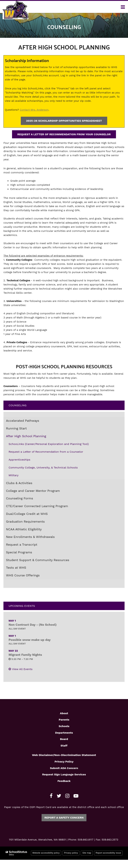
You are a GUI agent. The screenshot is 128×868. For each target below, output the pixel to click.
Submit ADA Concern (64, 768)
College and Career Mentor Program (33, 491)
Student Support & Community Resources (38, 560)
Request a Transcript (22, 544)
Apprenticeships (19, 460)
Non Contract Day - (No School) (33, 625)
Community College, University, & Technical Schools (43, 468)
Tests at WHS (16, 568)
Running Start (16, 428)
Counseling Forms (20, 498)
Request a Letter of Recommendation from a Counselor (46, 452)
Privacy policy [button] (71, 853)
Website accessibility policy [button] (46, 853)
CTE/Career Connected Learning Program (37, 506)
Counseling (18, 405)
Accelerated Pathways (23, 421)
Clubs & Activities (19, 483)
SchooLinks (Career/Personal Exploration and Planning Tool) (49, 444)
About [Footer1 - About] (64, 713)
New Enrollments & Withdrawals (30, 537)
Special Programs (19, 552)
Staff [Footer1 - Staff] (64, 746)
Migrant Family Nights (25, 655)
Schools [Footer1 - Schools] (64, 726)
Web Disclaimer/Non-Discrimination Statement (64, 755)
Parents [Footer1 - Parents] (64, 720)
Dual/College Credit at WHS (27, 514)
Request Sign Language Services (64, 774)
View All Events (22, 669)
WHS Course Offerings (23, 575)
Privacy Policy (64, 762)
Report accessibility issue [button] (108, 853)
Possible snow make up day (30, 640)
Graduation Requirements (25, 521)
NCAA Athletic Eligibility (24, 529)
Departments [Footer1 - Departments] (64, 733)
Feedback (64, 781)
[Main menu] (123, 7)
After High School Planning (26, 436)
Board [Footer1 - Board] (64, 739)
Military (14, 475)
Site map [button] (87, 853)
